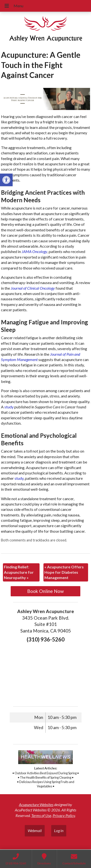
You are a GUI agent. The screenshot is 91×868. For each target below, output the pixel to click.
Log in (59, 830)
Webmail (35, 830)
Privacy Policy (64, 815)
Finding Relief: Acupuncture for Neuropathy (19, 572)
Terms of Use (41, 815)
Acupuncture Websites (36, 805)
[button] (6, 180)
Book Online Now (45, 591)
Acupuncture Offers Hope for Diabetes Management (64, 572)
